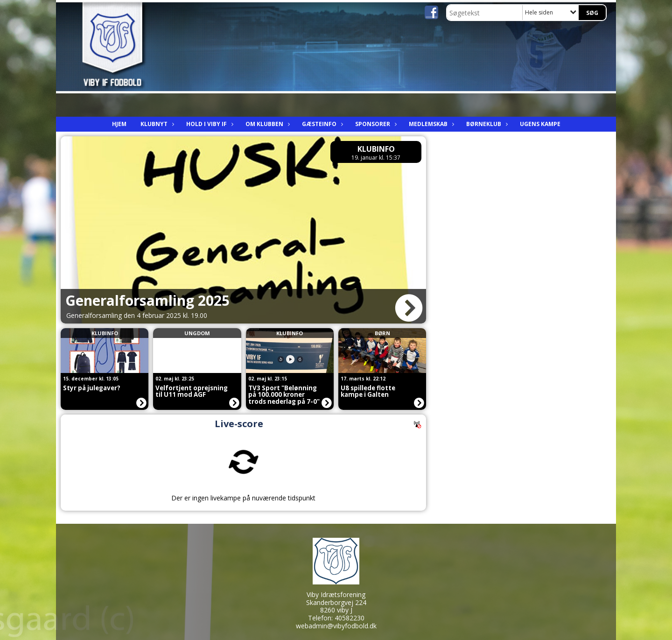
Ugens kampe (540, 124)
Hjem (119, 124)
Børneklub (486, 124)
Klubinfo (376, 149)
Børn (382, 333)
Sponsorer (375, 124)
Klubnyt (156, 124)
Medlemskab (430, 124)
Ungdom (197, 333)
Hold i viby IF (209, 124)
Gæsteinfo (322, 124)
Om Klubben (267, 124)
